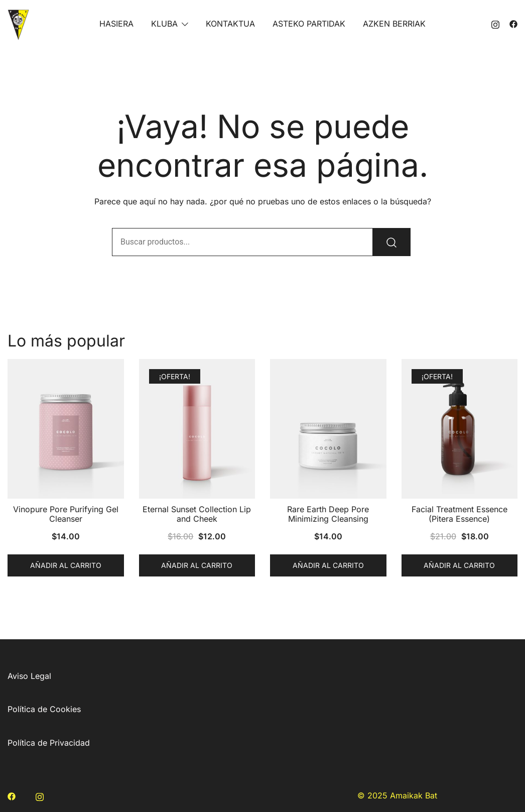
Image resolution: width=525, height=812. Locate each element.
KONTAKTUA (230, 24)
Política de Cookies (44, 709)
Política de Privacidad (49, 743)
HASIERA (116, 24)
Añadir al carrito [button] (66, 565)
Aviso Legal (29, 676)
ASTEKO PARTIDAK (309, 24)
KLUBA (164, 24)
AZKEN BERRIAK (394, 24)
